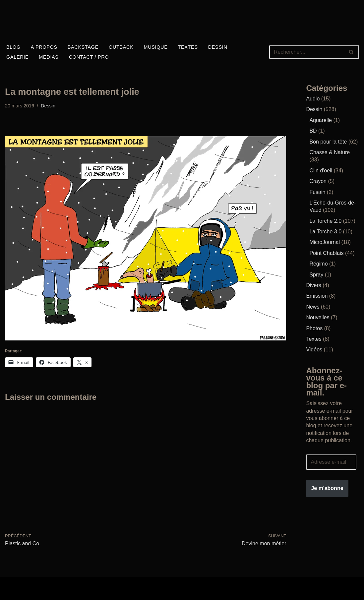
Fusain (317, 192)
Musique (155, 47)
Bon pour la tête (328, 142)
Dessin (218, 47)
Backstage (83, 47)
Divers (313, 285)
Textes (188, 47)
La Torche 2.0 (325, 221)
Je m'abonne (327, 488)
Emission (317, 296)
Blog (13, 47)
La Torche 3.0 (325, 232)
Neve (11, 585)
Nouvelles (318, 317)
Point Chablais (326, 253)
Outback (121, 47)
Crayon (318, 181)
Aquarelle (321, 120)
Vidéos (314, 350)
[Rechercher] (307, 52)
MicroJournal (325, 242)
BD (313, 131)
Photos (314, 328)
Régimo (318, 264)
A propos (44, 47)
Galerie (17, 57)
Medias (49, 57)
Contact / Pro (89, 57)
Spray (316, 275)
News (313, 307)
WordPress (18, 592)
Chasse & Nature (330, 152)
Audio (313, 99)
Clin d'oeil (321, 171)
